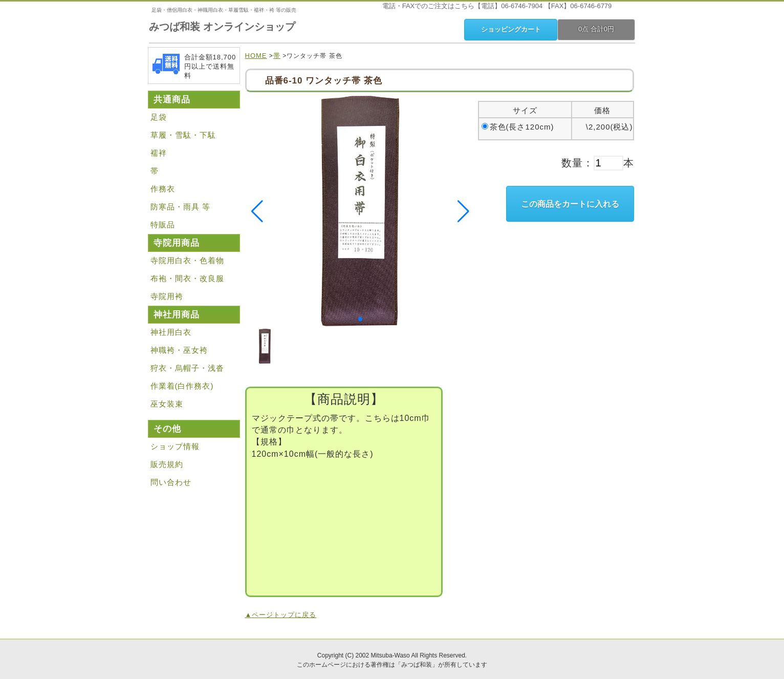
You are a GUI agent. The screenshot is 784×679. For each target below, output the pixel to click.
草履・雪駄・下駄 (183, 135)
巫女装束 (167, 404)
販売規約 (167, 464)
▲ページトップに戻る (281, 615)
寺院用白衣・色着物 (187, 260)
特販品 (163, 225)
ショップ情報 (175, 446)
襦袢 (159, 153)
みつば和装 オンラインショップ (222, 27)
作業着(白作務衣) (182, 386)
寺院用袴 (167, 296)
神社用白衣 (171, 332)
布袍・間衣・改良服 (187, 278)
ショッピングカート (511, 29)
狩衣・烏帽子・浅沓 (187, 368)
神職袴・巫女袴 (179, 350)
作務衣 (163, 189)
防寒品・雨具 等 (180, 207)
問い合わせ (171, 482)
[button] (360, 319)
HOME (256, 56)
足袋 (159, 117)
